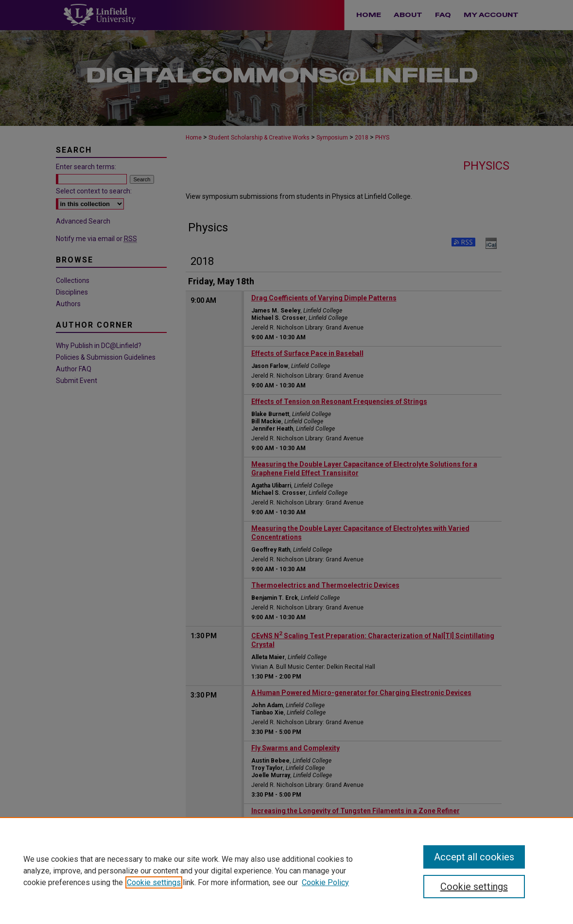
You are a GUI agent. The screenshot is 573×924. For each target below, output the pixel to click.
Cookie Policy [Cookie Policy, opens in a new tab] (325, 882)
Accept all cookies (474, 857)
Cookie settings (154, 882)
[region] (286, 871)
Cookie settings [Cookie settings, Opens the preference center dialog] (474, 887)
